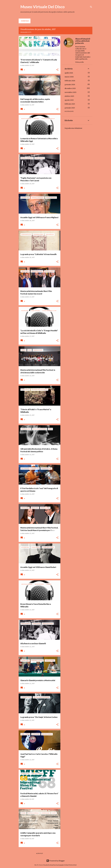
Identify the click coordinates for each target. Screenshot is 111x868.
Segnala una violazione (73, 128)
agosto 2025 (69, 100)
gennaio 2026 (70, 85)
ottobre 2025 (69, 96)
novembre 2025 (71, 92)
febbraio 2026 (70, 81)
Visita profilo (80, 62)
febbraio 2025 (70, 104)
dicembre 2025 (70, 88)
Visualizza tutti (26, 32)
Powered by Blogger (56, 861)
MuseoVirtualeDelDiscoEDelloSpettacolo (83, 41)
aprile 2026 (69, 73)
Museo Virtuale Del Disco (42, 7)
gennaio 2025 (70, 108)
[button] (57, 70)
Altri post (40, 853)
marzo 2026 (69, 77)
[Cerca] (91, 7)
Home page (25, 21)
